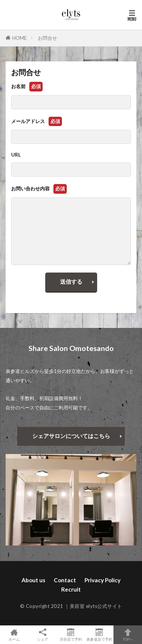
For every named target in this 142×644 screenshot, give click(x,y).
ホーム (14, 635)
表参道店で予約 (100, 635)
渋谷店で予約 (71, 635)
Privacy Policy (103, 580)
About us (33, 580)
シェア (43, 635)
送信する (71, 281)
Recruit (71, 589)
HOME (19, 38)
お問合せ (47, 38)
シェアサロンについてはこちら (71, 436)
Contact (65, 580)
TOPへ (128, 635)
